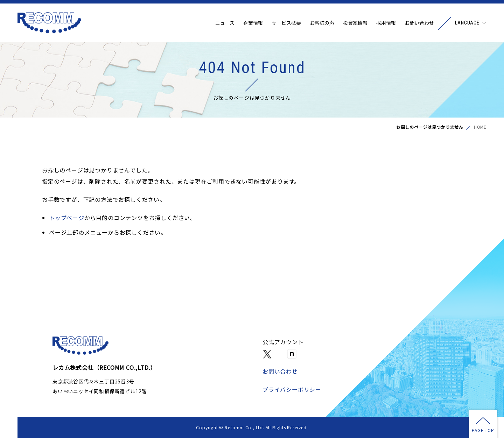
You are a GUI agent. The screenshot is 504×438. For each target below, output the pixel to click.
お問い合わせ (419, 23)
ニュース (225, 23)
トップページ (67, 218)
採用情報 (386, 23)
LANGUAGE (467, 23)
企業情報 (253, 23)
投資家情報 (355, 23)
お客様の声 (322, 23)
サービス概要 (286, 23)
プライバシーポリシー (292, 389)
